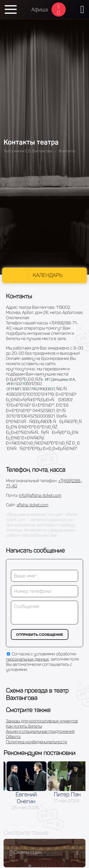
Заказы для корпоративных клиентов (42, 721)
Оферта (13, 737)
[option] (53, 786)
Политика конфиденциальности (37, 742)
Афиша (40, 10)
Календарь (48, 275)
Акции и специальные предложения (40, 732)
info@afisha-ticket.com (40, 495)
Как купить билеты (24, 726)
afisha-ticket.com (33, 505)
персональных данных (27, 659)
